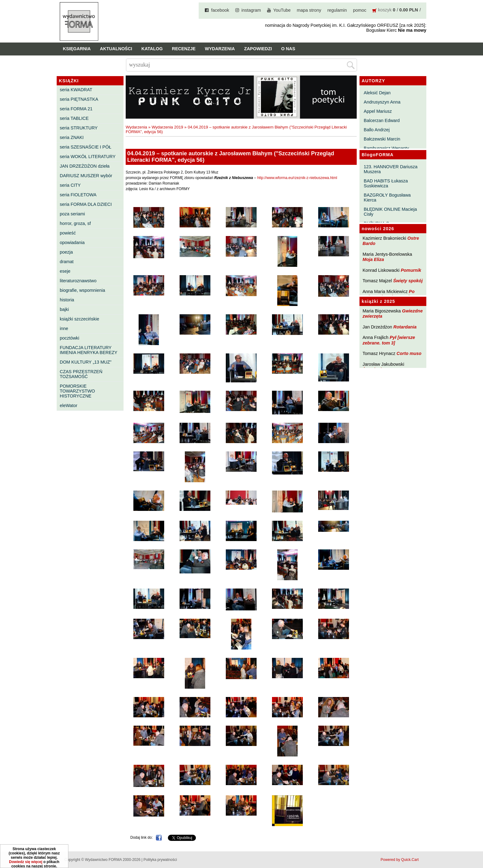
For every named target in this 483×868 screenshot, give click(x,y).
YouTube (282, 10)
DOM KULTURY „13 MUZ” (86, 362)
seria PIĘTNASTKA (79, 99)
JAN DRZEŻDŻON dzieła (85, 166)
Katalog (152, 49)
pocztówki (69, 338)
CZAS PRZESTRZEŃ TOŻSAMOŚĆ (81, 374)
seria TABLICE (74, 118)
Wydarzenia (220, 49)
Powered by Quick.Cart (400, 860)
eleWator (69, 405)
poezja (66, 252)
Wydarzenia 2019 (167, 127)
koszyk (385, 10)
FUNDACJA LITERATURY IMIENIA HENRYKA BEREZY (89, 350)
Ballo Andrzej (377, 130)
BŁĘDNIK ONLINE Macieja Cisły (390, 212)
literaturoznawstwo (78, 281)
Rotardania (405, 327)
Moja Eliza (373, 259)
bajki (64, 309)
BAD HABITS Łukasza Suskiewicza (386, 183)
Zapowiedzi (258, 49)
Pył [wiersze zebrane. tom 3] (389, 340)
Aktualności (116, 49)
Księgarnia (77, 49)
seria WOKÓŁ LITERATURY (88, 157)
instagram (251, 10)
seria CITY (70, 185)
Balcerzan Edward (382, 120)
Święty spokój (408, 281)
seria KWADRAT (76, 90)
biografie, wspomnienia (82, 290)
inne (64, 328)
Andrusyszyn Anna (382, 102)
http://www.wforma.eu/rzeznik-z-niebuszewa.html (297, 178)
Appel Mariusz (378, 111)
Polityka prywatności (160, 860)
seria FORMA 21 (76, 109)
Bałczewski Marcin (382, 139)
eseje (65, 271)
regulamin (337, 10)
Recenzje (184, 49)
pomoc (360, 10)
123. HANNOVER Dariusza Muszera (391, 169)
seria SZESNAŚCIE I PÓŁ (85, 147)
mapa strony (309, 10)
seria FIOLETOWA (78, 195)
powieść (68, 233)
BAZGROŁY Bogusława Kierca (387, 198)
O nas (288, 49)
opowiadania (72, 242)
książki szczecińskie (79, 319)
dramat (67, 262)
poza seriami (72, 214)
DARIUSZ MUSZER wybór (86, 176)
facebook (220, 10)
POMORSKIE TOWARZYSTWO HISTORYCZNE (77, 391)
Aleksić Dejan (377, 93)
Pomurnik (411, 270)
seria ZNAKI (72, 137)
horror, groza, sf (75, 223)
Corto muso (409, 353)
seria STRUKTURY (79, 128)
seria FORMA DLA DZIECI (86, 204)
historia (67, 300)
